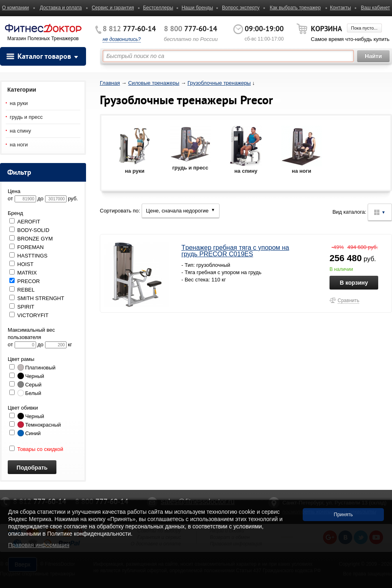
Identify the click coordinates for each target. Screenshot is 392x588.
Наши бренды (197, 8)
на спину (20, 131)
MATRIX (23, 273)
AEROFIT (25, 222)
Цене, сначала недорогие (181, 211)
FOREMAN (27, 247)
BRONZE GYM (31, 239)
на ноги (19, 145)
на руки (19, 103)
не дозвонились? (122, 39)
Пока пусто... (364, 28)
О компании (15, 8)
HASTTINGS (28, 256)
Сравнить (348, 300)
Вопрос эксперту (241, 8)
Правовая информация (39, 545)
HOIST (21, 264)
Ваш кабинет (375, 8)
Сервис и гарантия (113, 8)
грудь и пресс (26, 117)
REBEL (22, 290)
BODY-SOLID (29, 230)
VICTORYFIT (29, 315)
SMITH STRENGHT (37, 298)
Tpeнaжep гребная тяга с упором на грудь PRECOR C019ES (235, 251)
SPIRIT (22, 307)
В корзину (354, 283)
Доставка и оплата (61, 8)
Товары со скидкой (36, 449)
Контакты (340, 8)
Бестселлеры (158, 8)
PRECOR (25, 281)
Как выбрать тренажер (295, 8)
